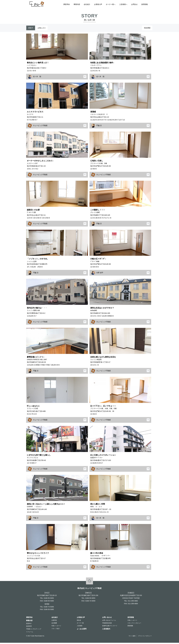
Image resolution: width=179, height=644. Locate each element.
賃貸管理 (29, 627)
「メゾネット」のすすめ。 (38, 260)
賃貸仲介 (29, 625)
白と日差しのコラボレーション (103, 456)
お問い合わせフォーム (109, 622)
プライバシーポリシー (145, 637)
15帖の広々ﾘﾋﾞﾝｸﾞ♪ (98, 260)
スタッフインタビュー (134, 624)
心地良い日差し (97, 162)
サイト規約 (132, 637)
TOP (89, 583)
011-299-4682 (133, 602)
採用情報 (145, 4)
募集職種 (130, 627)
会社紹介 (87, 4)
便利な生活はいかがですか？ (102, 309)
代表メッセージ (56, 627)
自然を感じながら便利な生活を (103, 358)
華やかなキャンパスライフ (38, 554)
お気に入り (45, 28)
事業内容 (77, 4)
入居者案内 (106, 630)
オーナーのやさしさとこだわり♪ (40, 162)
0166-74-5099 (49, 608)
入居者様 (80, 627)
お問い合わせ (107, 619)
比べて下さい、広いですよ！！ (103, 407)
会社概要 (54, 624)
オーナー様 (80, 624)
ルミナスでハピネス (35, 113)
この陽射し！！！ (98, 211)
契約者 (79, 622)
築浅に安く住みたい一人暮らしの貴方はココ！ (46, 505)
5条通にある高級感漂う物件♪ (102, 64)
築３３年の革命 (97, 554)
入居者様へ (123, 4)
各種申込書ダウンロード (110, 627)
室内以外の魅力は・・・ (37, 309)
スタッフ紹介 (56, 630)
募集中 (32, 28)
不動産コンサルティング (34, 630)
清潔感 (93, 113)
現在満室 (146, 28)
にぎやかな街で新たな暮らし (39, 456)
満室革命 (67, 4)
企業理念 (54, 622)
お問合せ (134, 4)
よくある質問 (82, 630)
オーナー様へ (111, 4)
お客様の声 (98, 4)
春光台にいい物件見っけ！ (38, 64)
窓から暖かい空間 (98, 505)
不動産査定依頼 (107, 624)
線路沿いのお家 (33, 211)
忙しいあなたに (33, 407)
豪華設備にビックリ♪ (36, 358)
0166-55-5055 (49, 599)
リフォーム (30, 633)
